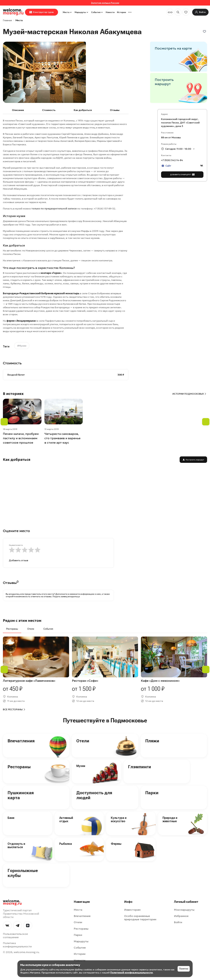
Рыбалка (66, 844)
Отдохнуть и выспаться (16, 845)
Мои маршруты (184, 910)
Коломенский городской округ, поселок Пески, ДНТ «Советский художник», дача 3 (180, 123)
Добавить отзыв (19, 560)
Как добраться (83, 110)
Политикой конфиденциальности (132, 973)
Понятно (184, 969)
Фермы (116, 844)
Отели (83, 741)
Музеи (81, 766)
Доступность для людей (94, 795)
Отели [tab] (31, 629)
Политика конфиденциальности (17, 945)
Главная (7, 20)
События (97, 12)
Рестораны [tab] (12, 629)
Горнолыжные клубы (23, 873)
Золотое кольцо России (105, 3)
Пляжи (152, 741)
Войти (178, 922)
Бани (11, 818)
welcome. (12, 902)
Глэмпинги (140, 767)
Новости (110, 12)
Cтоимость (49, 110)
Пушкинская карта (21, 795)
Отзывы (115, 110)
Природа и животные (170, 819)
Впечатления (21, 741)
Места (68, 12)
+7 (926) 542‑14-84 (172, 160)
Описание (18, 110)
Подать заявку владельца (66, 596)
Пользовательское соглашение (15, 936)
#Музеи (22, 346)
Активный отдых (66, 819)
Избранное (181, 916)
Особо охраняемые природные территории (140, 918)
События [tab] (48, 629)
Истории (122, 12)
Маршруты (82, 12)
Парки (152, 793)
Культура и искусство (119, 819)
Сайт (166, 166)
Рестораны (19, 767)
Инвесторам (132, 910)
